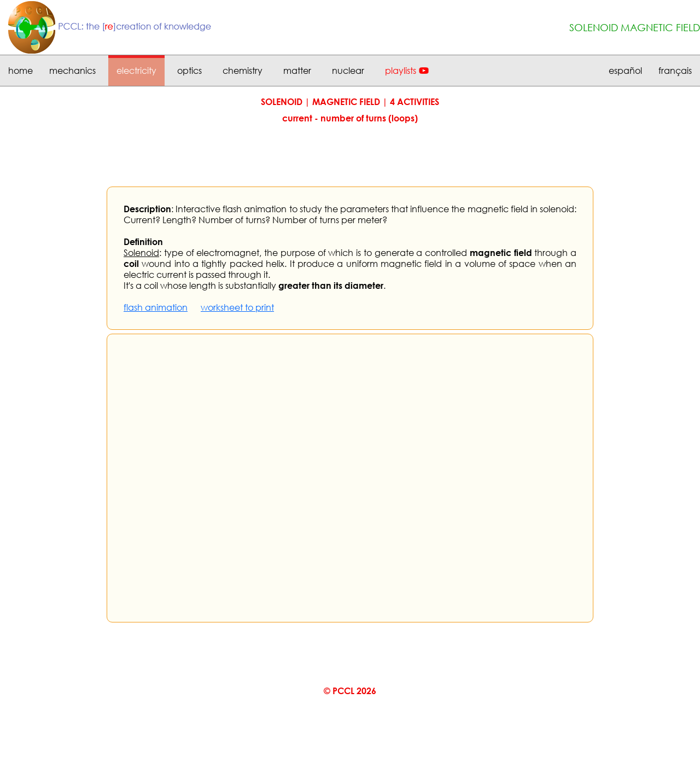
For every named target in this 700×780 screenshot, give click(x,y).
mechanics (72, 71)
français (675, 71)
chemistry (243, 71)
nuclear (348, 71)
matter (297, 71)
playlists (401, 71)
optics (189, 71)
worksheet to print (237, 307)
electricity (136, 71)
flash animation (156, 307)
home (21, 71)
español (625, 71)
